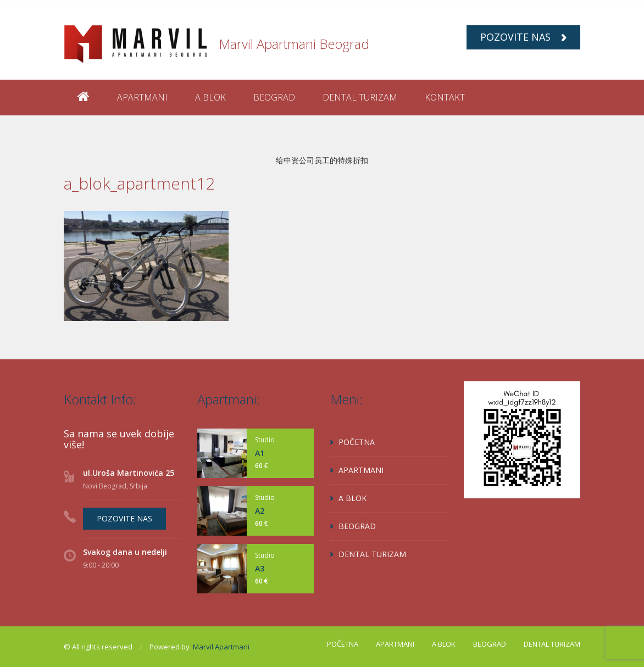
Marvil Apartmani (221, 647)
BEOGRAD (274, 97)
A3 (260, 568)
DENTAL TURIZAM (360, 97)
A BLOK (210, 97)
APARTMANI (142, 97)
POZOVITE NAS (523, 37)
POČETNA (357, 442)
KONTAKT (445, 97)
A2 (260, 511)
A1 (260, 453)
